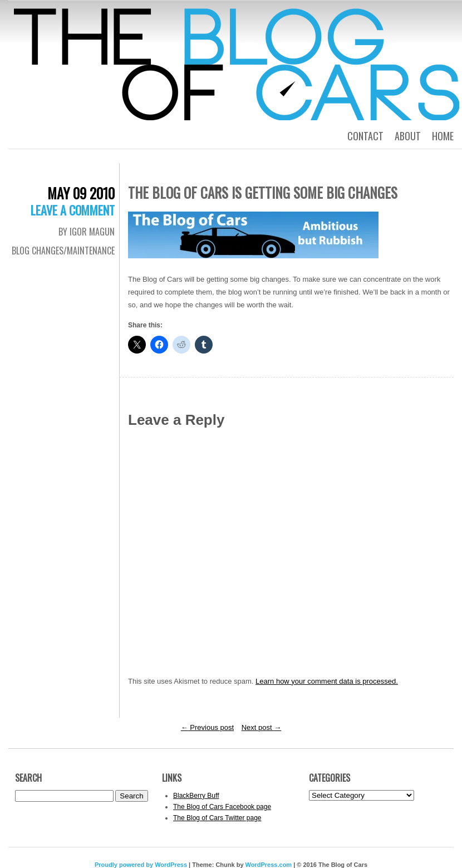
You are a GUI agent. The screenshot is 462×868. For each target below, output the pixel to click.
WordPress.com (269, 865)
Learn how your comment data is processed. (327, 681)
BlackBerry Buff (196, 796)
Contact (365, 136)
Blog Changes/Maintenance (63, 251)
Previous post (207, 727)
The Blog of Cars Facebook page (222, 807)
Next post (262, 727)
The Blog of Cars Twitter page (217, 818)
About (408, 136)
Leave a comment (73, 210)
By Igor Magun (87, 232)
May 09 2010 (81, 193)
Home (443, 136)
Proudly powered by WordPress (141, 865)
